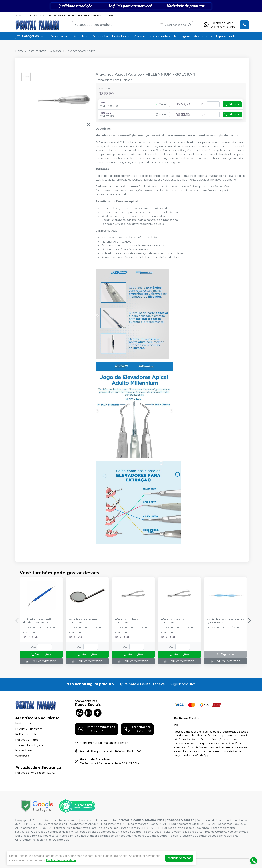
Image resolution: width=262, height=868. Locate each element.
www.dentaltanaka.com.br (98, 820)
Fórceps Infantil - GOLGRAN (172, 621)
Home (20, 51)
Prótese (139, 36)
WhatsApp (98, 16)
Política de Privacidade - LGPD (35, 773)
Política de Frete (26, 734)
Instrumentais (160, 36)
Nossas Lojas (24, 750)
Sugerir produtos (183, 684)
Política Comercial (27, 740)
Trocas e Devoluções (29, 745)
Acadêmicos (203, 36)
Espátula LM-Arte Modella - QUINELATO (225, 621)
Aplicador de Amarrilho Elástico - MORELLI (38, 621)
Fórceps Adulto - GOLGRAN (126, 621)
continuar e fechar (179, 858)
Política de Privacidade (61, 860)
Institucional (75, 16)
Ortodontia (100, 36)
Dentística (80, 36)
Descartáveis (59, 36)
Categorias (30, 36)
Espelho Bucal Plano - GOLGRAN (84, 621)
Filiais (87, 16)
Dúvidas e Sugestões (29, 729)
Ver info (162, 104)
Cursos (110, 16)
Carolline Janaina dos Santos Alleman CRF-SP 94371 (125, 828)
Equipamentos (227, 36)
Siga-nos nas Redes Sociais (50, 16)
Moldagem (182, 36)
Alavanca (56, 51)
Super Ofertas (24, 16)
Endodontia (121, 36)
